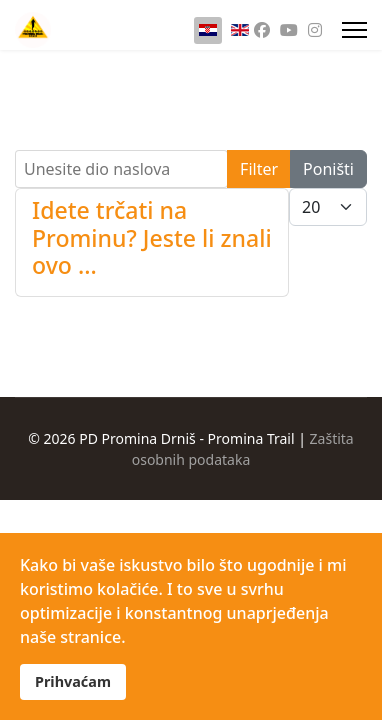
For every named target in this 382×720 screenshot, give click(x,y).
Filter (259, 169)
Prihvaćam (73, 681)
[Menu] (354, 30)
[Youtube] (289, 30)
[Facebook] (262, 30)
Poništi (328, 169)
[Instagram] (315, 30)
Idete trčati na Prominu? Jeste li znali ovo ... (152, 237)
